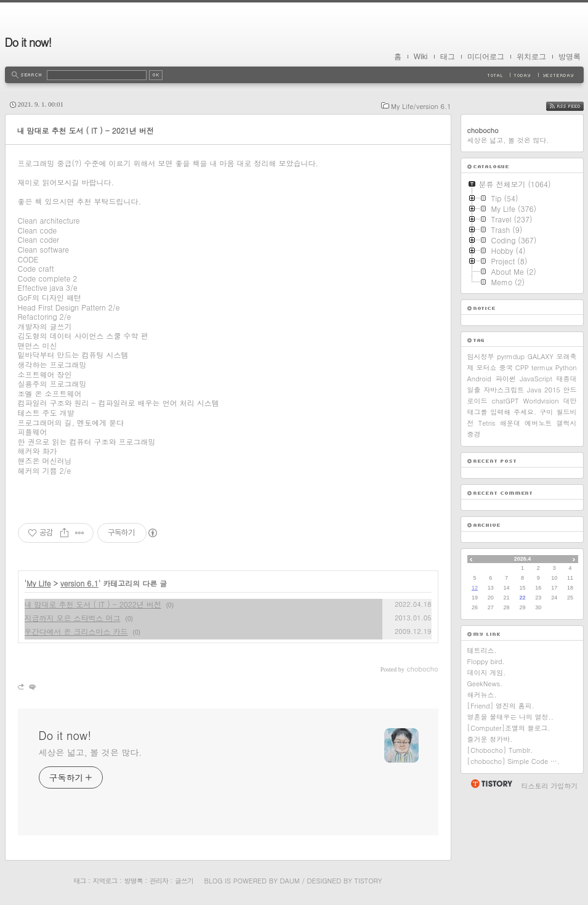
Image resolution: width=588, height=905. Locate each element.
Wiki (421, 57)
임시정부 (481, 356)
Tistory (369, 881)
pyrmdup (511, 356)
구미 (546, 412)
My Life (39, 583)
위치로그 (531, 57)
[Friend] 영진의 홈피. (501, 706)
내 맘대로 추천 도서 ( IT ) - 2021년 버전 (86, 130)
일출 (474, 390)
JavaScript (536, 379)
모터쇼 (487, 367)
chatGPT (505, 401)
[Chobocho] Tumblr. (500, 750)
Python (566, 367)
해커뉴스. (482, 695)
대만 (570, 401)
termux (542, 367)
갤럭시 (566, 423)
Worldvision (541, 401)
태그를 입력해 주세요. (502, 412)
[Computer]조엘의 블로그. (509, 728)
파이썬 (506, 379)
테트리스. (482, 650)
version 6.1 (79, 583)
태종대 (567, 379)
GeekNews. (485, 684)
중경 (474, 434)
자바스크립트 (504, 390)
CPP (522, 367)
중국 (506, 367)
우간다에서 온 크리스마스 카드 (76, 631)
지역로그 (105, 881)
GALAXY (541, 356)
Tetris (487, 423)
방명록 (570, 57)
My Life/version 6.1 (421, 106)
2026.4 (523, 559)
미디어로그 (486, 57)
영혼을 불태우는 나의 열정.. (510, 717)
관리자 (159, 881)
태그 (448, 57)
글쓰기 (184, 881)
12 (475, 588)
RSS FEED (574, 106)
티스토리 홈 (491, 784)
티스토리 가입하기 (550, 786)
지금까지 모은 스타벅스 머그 (73, 618)
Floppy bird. (486, 661)
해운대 (510, 423)
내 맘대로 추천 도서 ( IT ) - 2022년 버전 (93, 604)
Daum (289, 881)
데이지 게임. (487, 672)
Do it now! (28, 42)
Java (534, 390)
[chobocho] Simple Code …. (513, 761)
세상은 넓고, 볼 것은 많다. (91, 752)
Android (480, 379)
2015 (552, 390)
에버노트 (538, 423)
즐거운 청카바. (490, 739)
